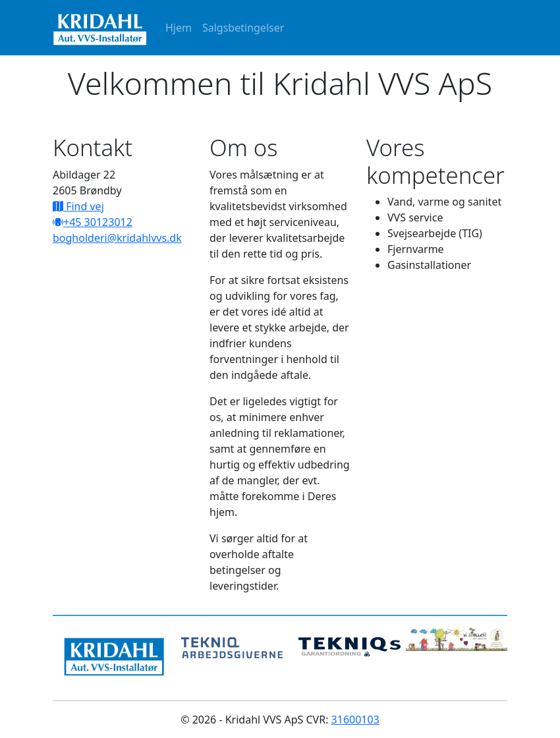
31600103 (355, 720)
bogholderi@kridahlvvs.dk (117, 238)
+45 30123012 (98, 222)
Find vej (84, 206)
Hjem (179, 28)
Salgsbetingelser (243, 28)
